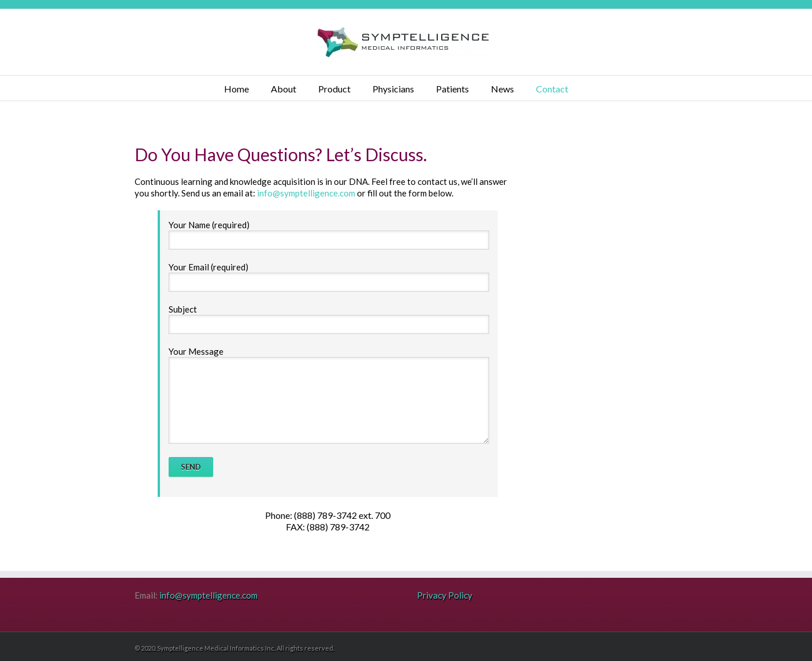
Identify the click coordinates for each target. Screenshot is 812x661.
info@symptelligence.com (306, 193)
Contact (552, 89)
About (284, 89)
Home (236, 89)
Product (334, 89)
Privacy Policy (445, 595)
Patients (452, 89)
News (502, 89)
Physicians (393, 89)
